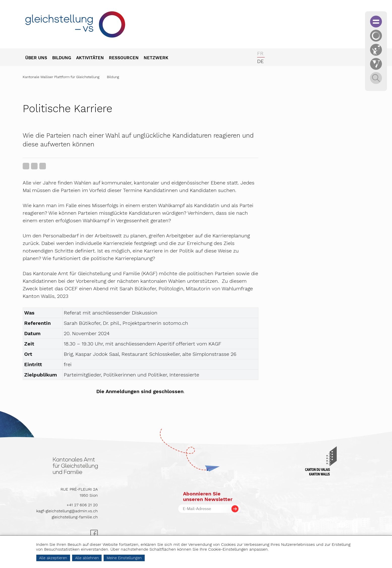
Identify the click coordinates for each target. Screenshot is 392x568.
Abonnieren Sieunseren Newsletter (208, 496)
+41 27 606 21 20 (82, 505)
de (260, 61)
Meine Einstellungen (124, 558)
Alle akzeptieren (53, 558)
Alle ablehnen (87, 558)
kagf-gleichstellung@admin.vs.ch (67, 511)
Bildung (113, 77)
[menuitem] (39, 58)
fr (260, 53)
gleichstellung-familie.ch (75, 517)
